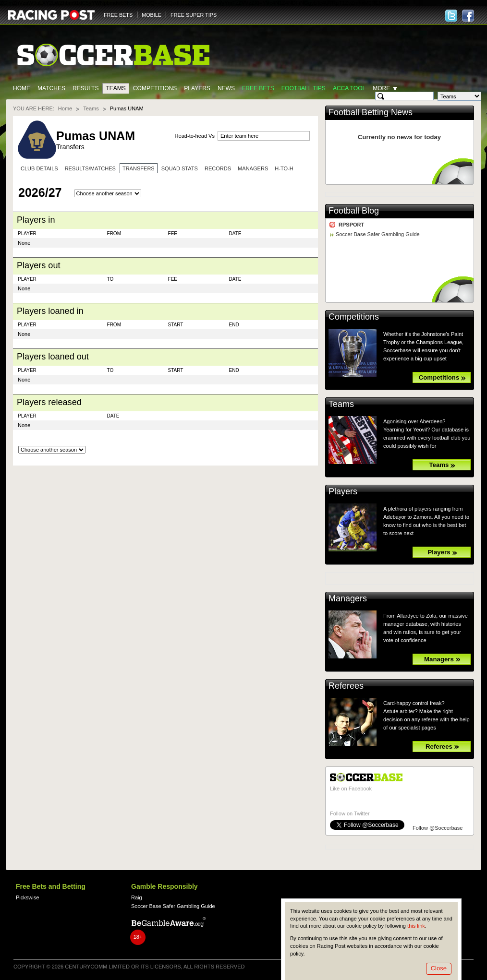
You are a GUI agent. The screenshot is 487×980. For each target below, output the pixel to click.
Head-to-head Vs (195, 136)
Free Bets (258, 88)
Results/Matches (90, 168)
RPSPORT (351, 225)
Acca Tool (349, 88)
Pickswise (27, 897)
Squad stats (180, 168)
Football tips (304, 88)
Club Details (39, 168)
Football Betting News (371, 112)
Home (22, 88)
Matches (51, 88)
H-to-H (284, 168)
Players (197, 88)
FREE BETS (118, 15)
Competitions (155, 88)
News (226, 88)
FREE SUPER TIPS (194, 15)
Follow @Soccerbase (438, 828)
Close (439, 968)
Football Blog (354, 211)
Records (218, 168)
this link (416, 926)
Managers (253, 168)
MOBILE (152, 15)
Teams (116, 88)
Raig (137, 897)
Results (86, 88)
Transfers (139, 168)
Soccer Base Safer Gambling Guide (378, 234)
